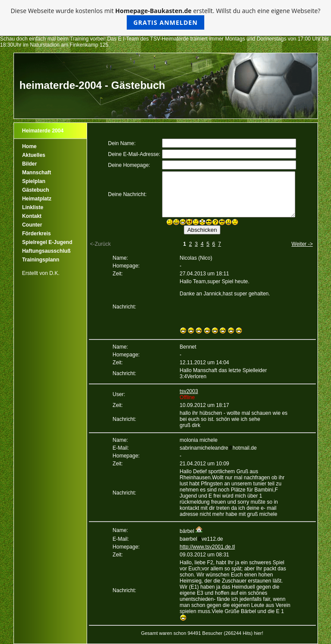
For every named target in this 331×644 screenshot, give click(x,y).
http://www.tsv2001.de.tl (208, 547)
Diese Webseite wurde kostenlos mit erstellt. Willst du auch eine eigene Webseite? (165, 18)
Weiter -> (302, 244)
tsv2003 (189, 391)
